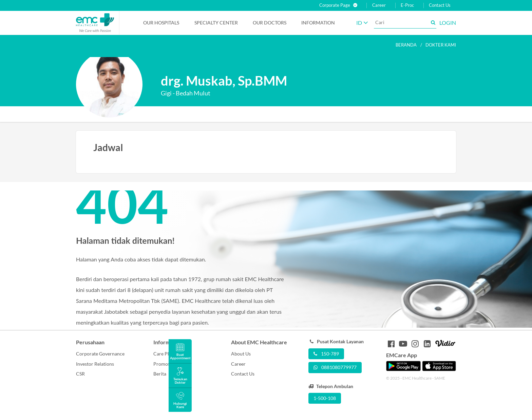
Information (318, 23)
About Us (241, 354)
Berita (160, 374)
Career (379, 5)
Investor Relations (95, 364)
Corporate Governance (100, 354)
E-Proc (407, 5)
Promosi (162, 364)
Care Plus (164, 354)
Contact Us (440, 5)
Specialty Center (216, 23)
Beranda (406, 45)
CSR (80, 374)
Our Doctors (270, 23)
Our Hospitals (161, 23)
